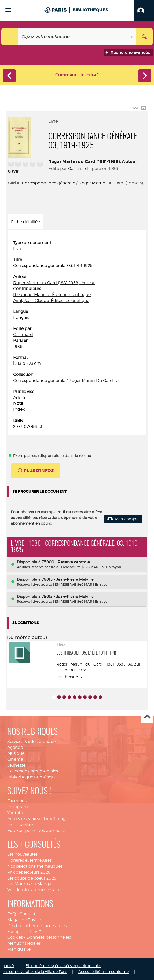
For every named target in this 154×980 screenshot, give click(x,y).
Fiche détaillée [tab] (25, 222)
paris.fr (8, 966)
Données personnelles (49, 937)
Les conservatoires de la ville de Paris (35, 972)
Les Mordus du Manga (29, 884)
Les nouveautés (22, 854)
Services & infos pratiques (32, 741)
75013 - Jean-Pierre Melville (68, 579)
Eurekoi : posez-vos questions (36, 830)
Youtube (16, 813)
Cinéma (15, 759)
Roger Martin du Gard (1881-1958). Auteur (93, 162)
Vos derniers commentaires (35, 890)
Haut (147, 717)
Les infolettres (21, 824)
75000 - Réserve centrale (66, 562)
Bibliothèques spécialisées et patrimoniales (64, 966)
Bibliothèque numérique (32, 777)
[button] (144, 10)
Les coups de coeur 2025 (32, 878)
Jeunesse (16, 765)
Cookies (15, 937)
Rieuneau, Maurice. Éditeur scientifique (52, 295)
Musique (16, 753)
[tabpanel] (77, 335)
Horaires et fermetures (29, 860)
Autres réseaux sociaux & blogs (37, 819)
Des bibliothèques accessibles (37, 926)
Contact (27, 914)
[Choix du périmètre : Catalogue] (10, 37)
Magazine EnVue (24, 920)
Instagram (18, 807)
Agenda (15, 747)
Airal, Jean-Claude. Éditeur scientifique (51, 301)
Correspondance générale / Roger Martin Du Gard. (73, 183)
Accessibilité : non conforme (104, 972)
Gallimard (78, 169)
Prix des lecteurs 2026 (29, 872)
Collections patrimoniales (33, 771)
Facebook (17, 801)
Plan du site (19, 949)
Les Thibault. (68, 677)
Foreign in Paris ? (24, 932)
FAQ (12, 914)
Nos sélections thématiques (35, 866)
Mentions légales (24, 943)
